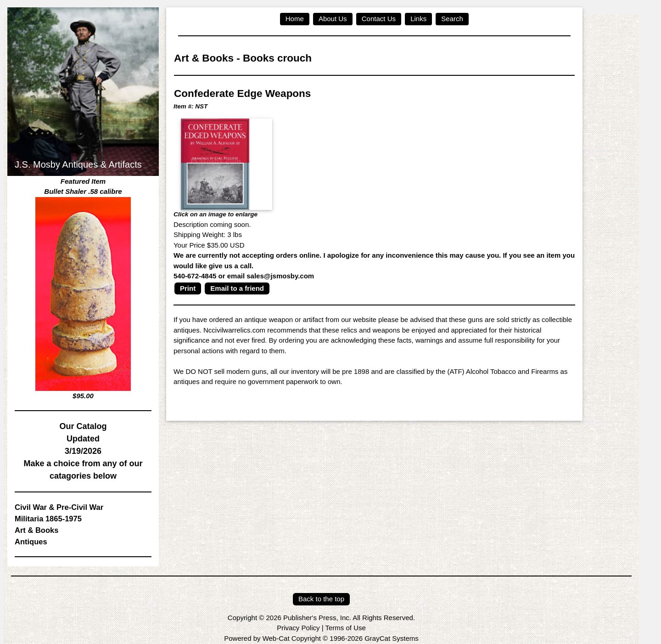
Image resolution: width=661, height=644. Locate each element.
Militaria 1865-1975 (48, 519)
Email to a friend (237, 288)
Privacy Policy (298, 628)
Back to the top (321, 599)
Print (188, 288)
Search (452, 19)
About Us (333, 19)
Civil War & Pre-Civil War (59, 507)
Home (295, 19)
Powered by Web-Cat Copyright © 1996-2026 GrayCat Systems (321, 638)
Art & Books (36, 530)
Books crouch (277, 58)
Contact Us (379, 19)
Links (418, 19)
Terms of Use (345, 628)
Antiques (31, 542)
